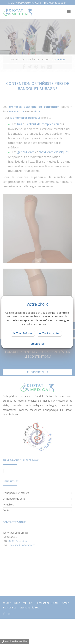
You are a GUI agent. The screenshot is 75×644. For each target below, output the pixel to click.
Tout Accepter (49, 333)
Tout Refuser (23, 333)
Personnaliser (37, 344)
